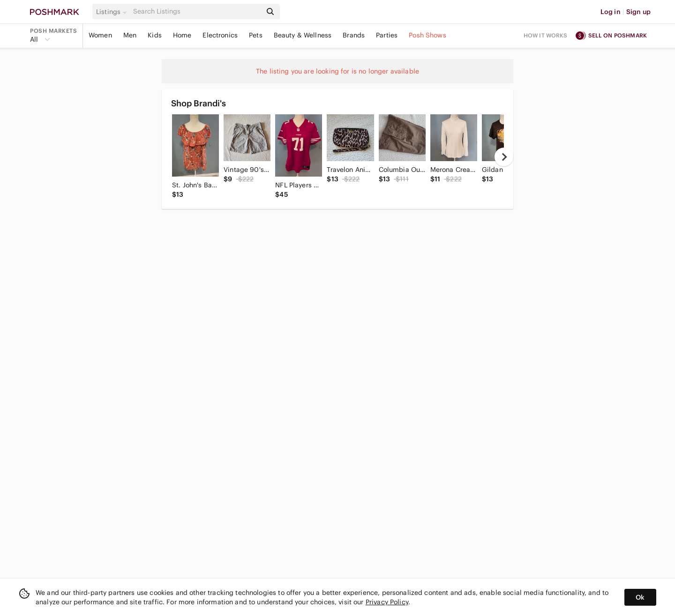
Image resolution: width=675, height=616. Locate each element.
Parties (387, 35)
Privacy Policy (387, 602)
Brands (354, 35)
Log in (611, 12)
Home (182, 35)
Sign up (638, 12)
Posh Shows (427, 35)
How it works (546, 35)
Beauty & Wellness (303, 35)
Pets (256, 35)
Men (130, 35)
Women (100, 35)
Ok (640, 597)
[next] (504, 157)
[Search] (196, 11)
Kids (155, 35)
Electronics (220, 35)
